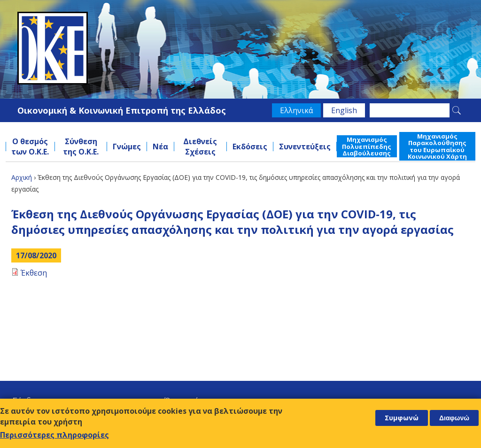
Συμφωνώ (402, 418)
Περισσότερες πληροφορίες (54, 435)
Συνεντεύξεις (305, 147)
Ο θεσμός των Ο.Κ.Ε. (30, 147)
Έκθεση (34, 273)
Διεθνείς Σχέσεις (200, 147)
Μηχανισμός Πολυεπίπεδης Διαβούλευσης (367, 146)
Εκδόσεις (250, 147)
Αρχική (22, 177)
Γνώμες (127, 147)
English (344, 110)
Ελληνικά (296, 110)
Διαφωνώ (454, 418)
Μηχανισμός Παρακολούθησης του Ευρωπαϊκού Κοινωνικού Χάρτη (437, 146)
